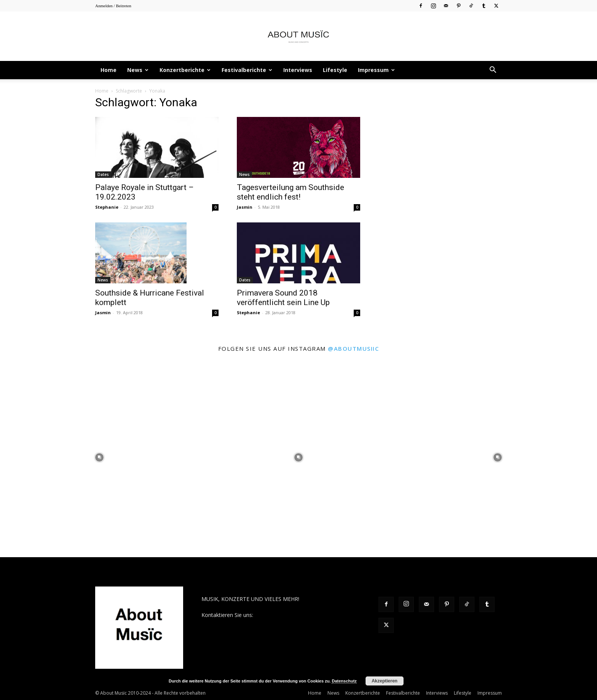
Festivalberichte (247, 70)
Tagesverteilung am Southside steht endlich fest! (291, 192)
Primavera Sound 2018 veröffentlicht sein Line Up (283, 298)
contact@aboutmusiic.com (288, 615)
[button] (493, 71)
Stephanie (107, 207)
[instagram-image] (100, 458)
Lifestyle (335, 70)
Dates (103, 174)
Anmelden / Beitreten (113, 6)
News (138, 70)
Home (109, 70)
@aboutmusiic (353, 348)
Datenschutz (344, 681)
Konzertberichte (185, 70)
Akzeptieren (385, 681)
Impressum (376, 70)
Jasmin (245, 207)
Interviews (298, 70)
